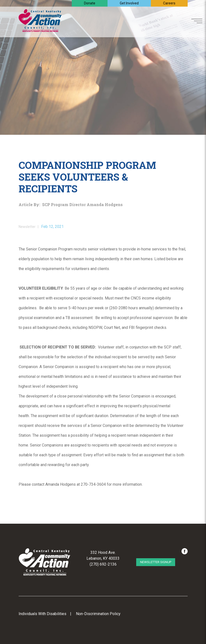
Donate (90, 3)
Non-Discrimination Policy (98, 614)
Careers (169, 3)
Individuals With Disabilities (42, 614)
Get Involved (129, 3)
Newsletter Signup (156, 562)
